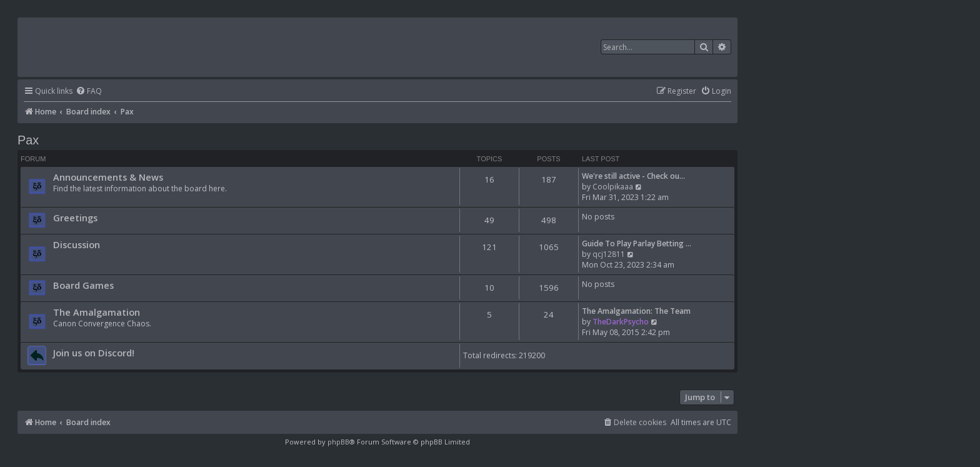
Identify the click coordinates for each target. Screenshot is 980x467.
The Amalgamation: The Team (636, 311)
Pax (28, 140)
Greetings (75, 218)
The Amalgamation (97, 312)
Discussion (77, 244)
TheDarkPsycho (621, 322)
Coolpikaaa (613, 187)
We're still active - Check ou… (633, 176)
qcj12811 (609, 254)
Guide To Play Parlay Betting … (637, 244)
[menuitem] (89, 92)
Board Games (83, 285)
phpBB (338, 442)
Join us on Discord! (94, 353)
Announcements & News (108, 177)
